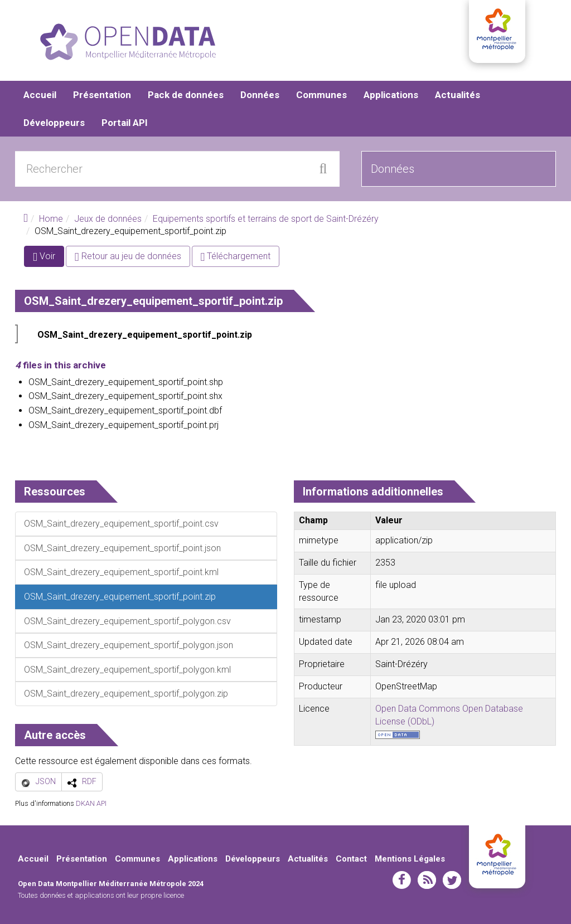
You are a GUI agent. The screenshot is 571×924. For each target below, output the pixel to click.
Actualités (458, 95)
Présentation (102, 95)
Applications (391, 95)
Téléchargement (236, 256)
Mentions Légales (410, 859)
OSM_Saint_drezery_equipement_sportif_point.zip (145, 335)
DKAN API (91, 803)
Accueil (40, 95)
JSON (46, 781)
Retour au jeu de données (128, 256)
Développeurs (54, 123)
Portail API (125, 123)
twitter (452, 880)
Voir (49, 258)
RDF (89, 781)
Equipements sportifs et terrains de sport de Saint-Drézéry (266, 219)
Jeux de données (108, 219)
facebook (402, 880)
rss (427, 880)
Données (260, 95)
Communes (321, 95)
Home (51, 219)
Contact (351, 859)
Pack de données (186, 95)
